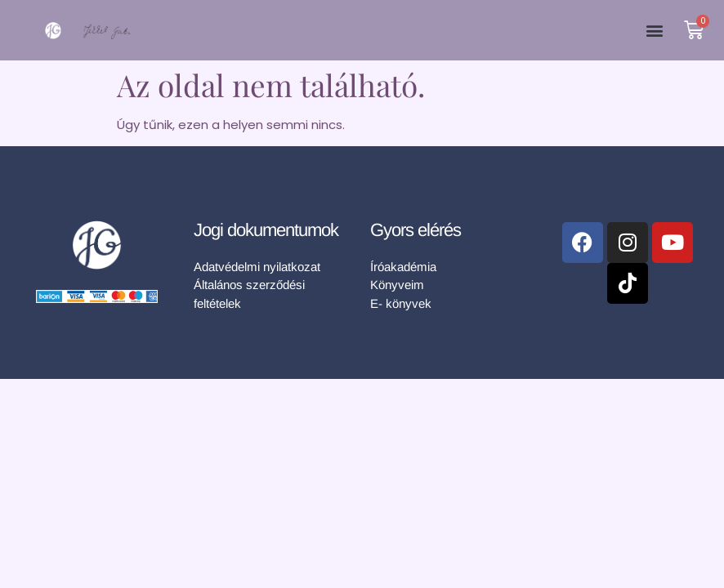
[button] (654, 31)
